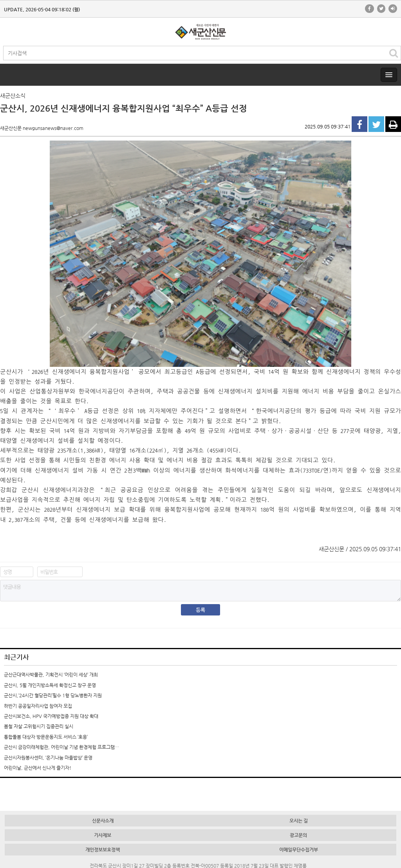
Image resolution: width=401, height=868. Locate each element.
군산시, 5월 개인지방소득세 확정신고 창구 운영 (50, 685)
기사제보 (103, 835)
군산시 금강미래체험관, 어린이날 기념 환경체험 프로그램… (61, 747)
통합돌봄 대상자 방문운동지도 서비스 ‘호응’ (46, 737)
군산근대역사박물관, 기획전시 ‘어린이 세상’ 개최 (51, 675)
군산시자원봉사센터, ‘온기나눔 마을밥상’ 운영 (48, 758)
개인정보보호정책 (103, 850)
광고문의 (298, 835)
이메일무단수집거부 (299, 850)
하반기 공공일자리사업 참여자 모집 (38, 706)
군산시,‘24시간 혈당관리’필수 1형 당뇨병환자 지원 (53, 695)
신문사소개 (103, 821)
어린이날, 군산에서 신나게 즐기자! (38, 768)
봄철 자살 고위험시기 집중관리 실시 (39, 726)
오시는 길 (299, 821)
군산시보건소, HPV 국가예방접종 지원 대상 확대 (51, 716)
